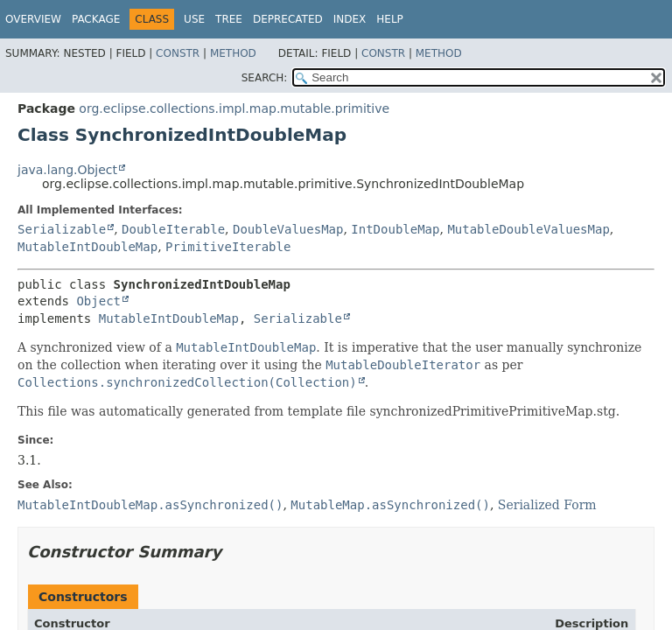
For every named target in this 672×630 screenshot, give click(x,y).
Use (194, 19)
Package (96, 19)
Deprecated (288, 19)
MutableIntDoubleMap (87, 247)
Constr (178, 53)
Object (98, 301)
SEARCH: (265, 78)
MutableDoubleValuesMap (528, 229)
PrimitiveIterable (228, 247)
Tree (229, 19)
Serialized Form (547, 505)
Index (350, 19)
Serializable (62, 229)
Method (233, 53)
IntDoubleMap (395, 229)
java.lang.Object (67, 170)
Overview (33, 19)
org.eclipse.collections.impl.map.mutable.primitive (234, 108)
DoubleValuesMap (288, 229)
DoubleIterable (173, 229)
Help (390, 19)
